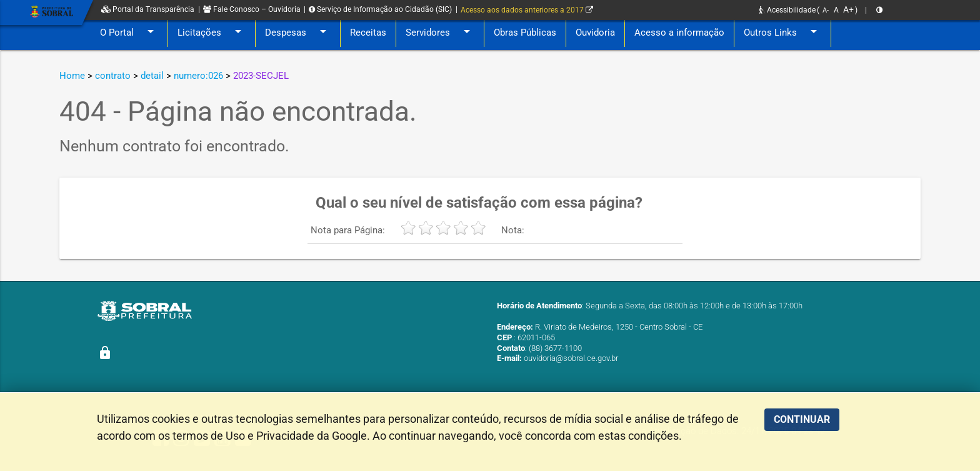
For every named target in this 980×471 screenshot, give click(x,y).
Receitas (368, 33)
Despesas (298, 33)
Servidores (440, 33)
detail (152, 76)
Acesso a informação (679, 33)
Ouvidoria (595, 33)
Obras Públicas (525, 33)
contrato (113, 76)
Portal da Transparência (148, 9)
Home (72, 76)
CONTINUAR (802, 419)
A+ (848, 9)
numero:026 (198, 76)
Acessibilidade (787, 10)
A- (826, 10)
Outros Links (782, 33)
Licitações (212, 33)
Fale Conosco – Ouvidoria (252, 9)
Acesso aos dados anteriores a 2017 (527, 10)
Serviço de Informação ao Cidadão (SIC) (380, 9)
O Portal (129, 33)
